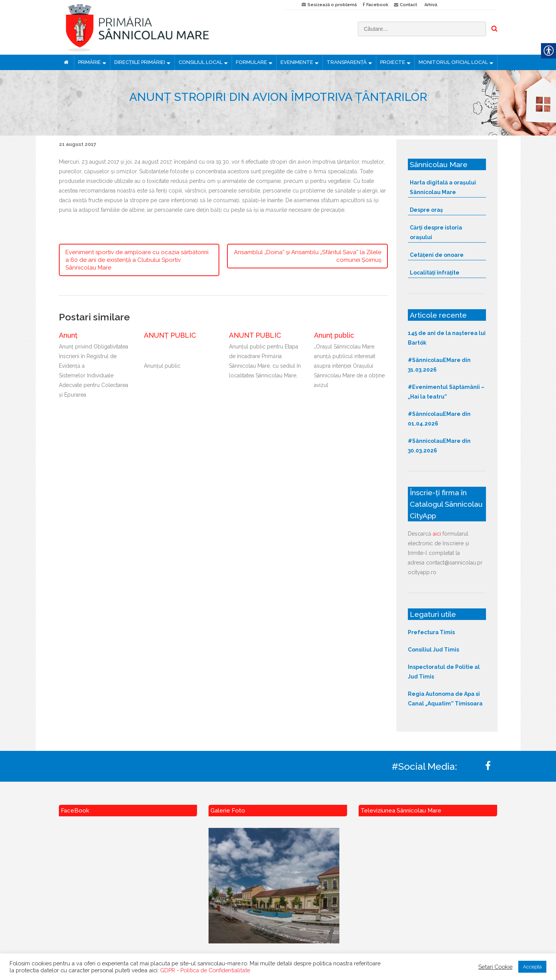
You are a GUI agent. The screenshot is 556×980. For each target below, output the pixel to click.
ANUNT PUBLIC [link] (255, 335)
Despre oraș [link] (426, 210)
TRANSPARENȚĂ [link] (347, 62)
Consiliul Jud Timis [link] (433, 650)
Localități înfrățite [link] (435, 273)
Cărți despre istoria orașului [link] (436, 232)
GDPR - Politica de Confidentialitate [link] (205, 970)
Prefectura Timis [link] (431, 632)
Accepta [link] (532, 967)
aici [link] (437, 534)
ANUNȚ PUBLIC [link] (170, 335)
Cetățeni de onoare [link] (437, 255)
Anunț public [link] (334, 335)
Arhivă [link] (431, 5)
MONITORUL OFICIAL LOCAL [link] (453, 62)
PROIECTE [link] (393, 62)
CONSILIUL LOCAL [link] (200, 62)
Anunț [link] (68, 335)
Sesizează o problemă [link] (332, 5)
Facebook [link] (377, 5)
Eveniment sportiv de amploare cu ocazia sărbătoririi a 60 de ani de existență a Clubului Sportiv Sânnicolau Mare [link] (137, 260)
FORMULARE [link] (251, 62)
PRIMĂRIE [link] (89, 62)
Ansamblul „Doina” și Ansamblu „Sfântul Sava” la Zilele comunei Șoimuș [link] (308, 256)
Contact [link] (408, 5)
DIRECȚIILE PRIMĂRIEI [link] (140, 62)
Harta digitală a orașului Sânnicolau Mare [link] (443, 187)
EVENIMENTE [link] (297, 62)
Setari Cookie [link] (495, 967)
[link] (166, 27)
